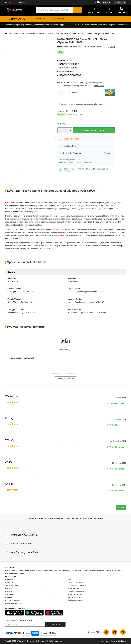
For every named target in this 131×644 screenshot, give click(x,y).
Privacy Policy (104, 641)
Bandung (16, 2)
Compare (75, 93)
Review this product (65, 379)
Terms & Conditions (118, 641)
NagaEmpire (65, 235)
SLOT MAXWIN (58, 19)
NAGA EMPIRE (12, 33)
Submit (121, 508)
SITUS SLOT (41, 19)
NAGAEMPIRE (29, 33)
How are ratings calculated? (20, 358)
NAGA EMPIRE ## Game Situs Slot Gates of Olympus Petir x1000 (85, 33)
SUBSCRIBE (55, 624)
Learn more (99, 86)
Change (108, 153)
